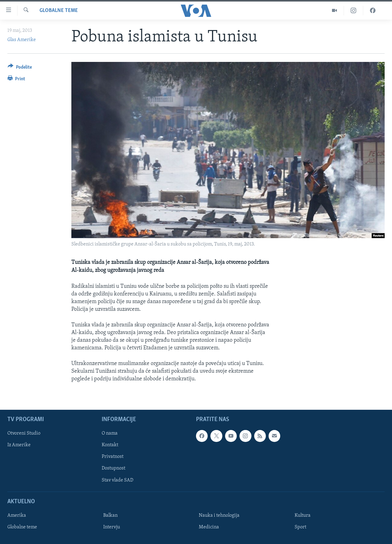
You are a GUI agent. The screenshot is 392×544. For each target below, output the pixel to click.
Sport (300, 527)
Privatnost (113, 457)
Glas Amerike (22, 40)
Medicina (209, 527)
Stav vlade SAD (117, 480)
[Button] (20, 68)
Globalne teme (59, 11)
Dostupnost (113, 469)
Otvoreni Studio (24, 433)
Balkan (110, 515)
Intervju (112, 527)
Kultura (303, 515)
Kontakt (110, 445)
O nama (110, 433)
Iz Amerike (19, 445)
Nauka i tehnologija (219, 515)
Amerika (17, 515)
